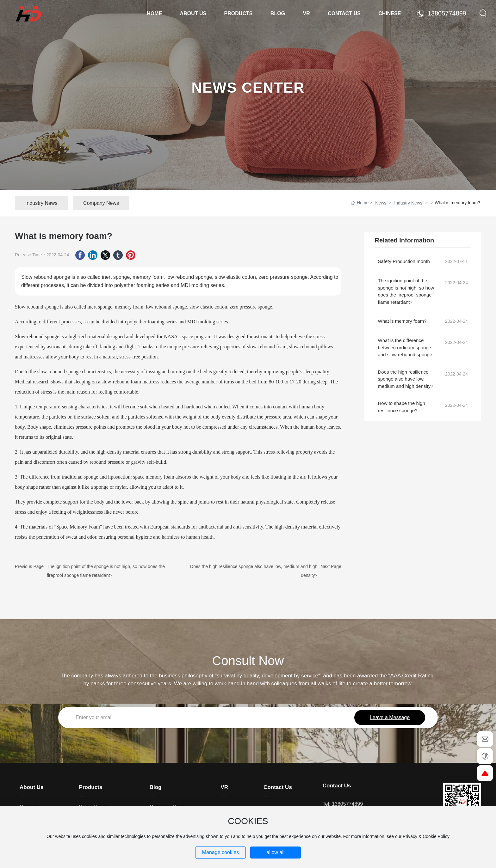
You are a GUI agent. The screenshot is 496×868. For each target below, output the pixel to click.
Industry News (408, 203)
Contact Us (337, 786)
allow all (275, 852)
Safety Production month (404, 261)
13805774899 (441, 13)
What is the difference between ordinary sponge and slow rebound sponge (405, 347)
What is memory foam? (402, 321)
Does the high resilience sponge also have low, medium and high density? (405, 379)
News (381, 203)
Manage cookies (221, 852)
